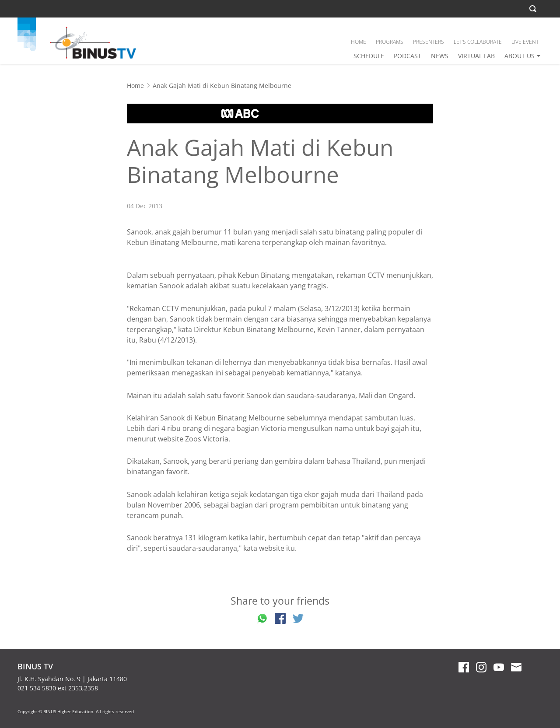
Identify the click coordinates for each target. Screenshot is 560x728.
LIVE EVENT (525, 42)
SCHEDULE (369, 56)
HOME (359, 42)
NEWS (440, 56)
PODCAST (408, 56)
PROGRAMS (390, 42)
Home (135, 86)
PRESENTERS (429, 42)
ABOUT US (520, 56)
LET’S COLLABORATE (478, 42)
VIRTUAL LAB (476, 56)
